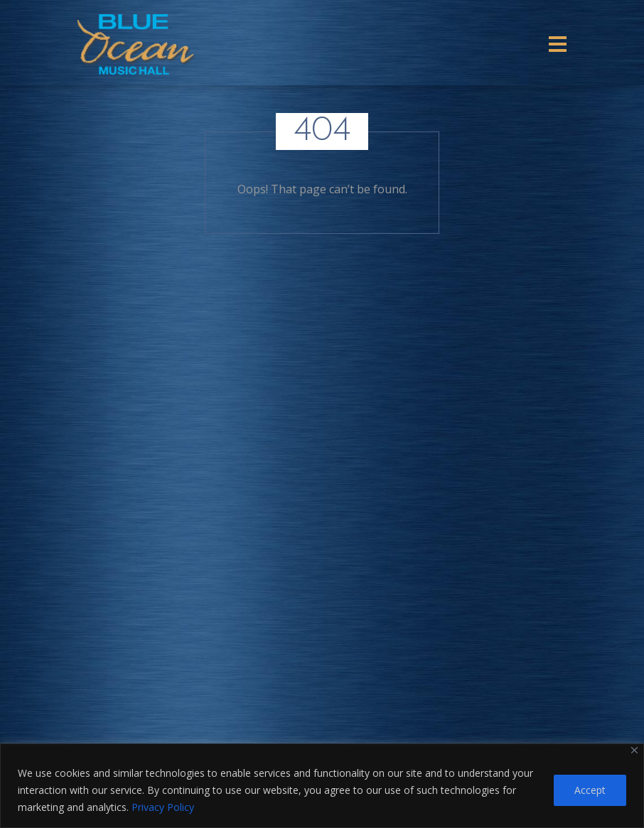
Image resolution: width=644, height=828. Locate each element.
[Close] (634, 750)
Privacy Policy (163, 807)
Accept (590, 790)
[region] (322, 786)
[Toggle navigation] (558, 44)
